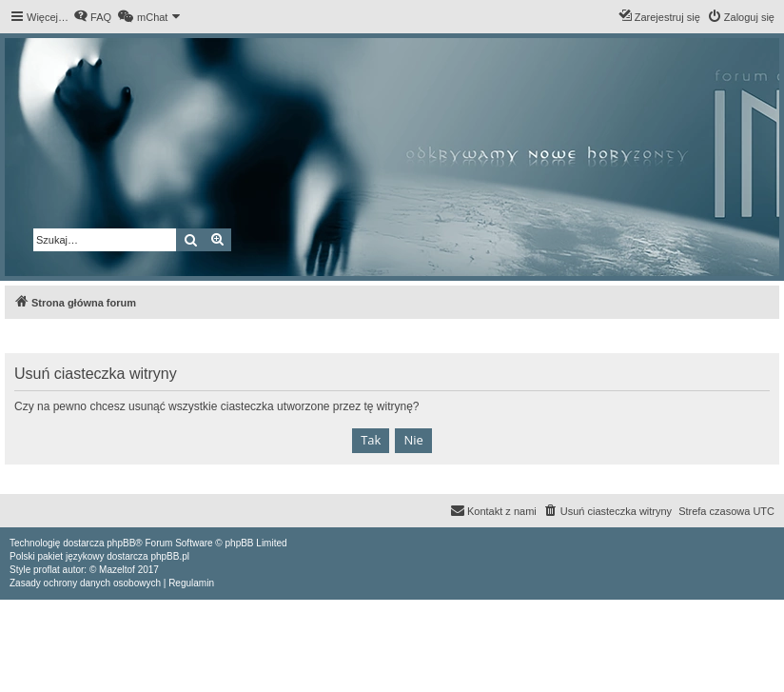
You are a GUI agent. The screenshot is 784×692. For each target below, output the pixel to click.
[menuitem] (92, 17)
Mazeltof (117, 570)
